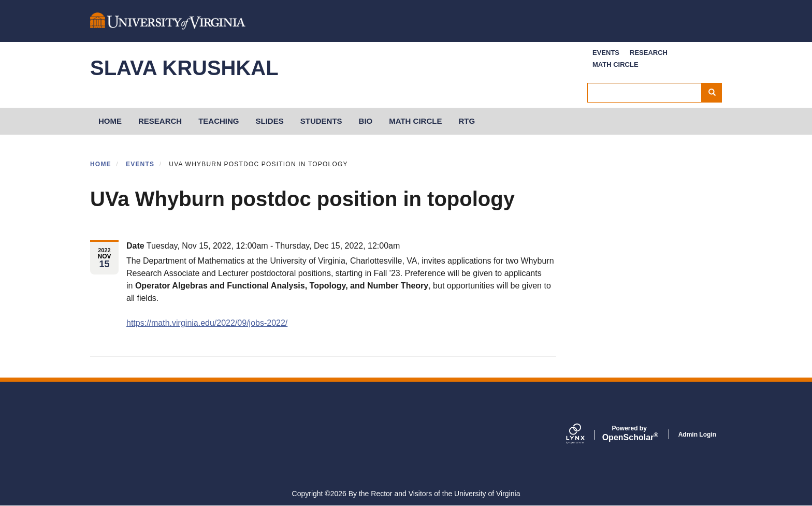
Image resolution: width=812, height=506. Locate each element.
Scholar (629, 433)
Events (606, 53)
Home (101, 164)
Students (321, 121)
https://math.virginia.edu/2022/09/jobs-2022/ (207, 323)
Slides (270, 121)
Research (649, 53)
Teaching (219, 121)
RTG (467, 121)
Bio (366, 121)
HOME (110, 121)
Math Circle (615, 64)
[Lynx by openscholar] (584, 435)
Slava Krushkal (184, 68)
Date (135, 246)
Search (715, 93)
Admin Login (697, 435)
